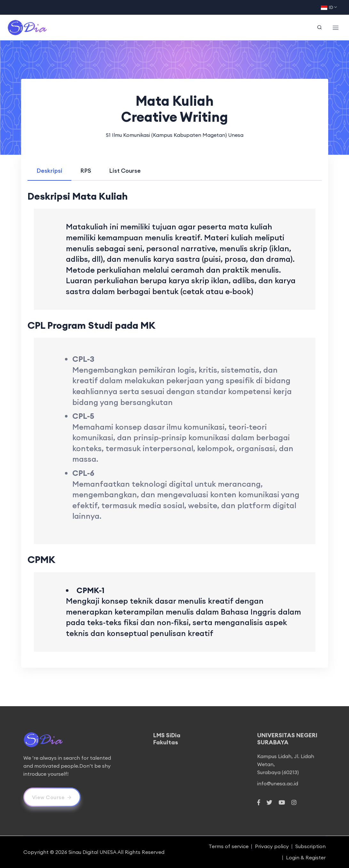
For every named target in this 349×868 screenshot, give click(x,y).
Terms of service (229, 846)
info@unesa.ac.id (278, 783)
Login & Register (306, 857)
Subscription (310, 846)
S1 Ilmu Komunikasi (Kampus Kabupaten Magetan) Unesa (175, 135)
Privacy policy (272, 846)
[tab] (49, 171)
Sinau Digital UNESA (92, 852)
